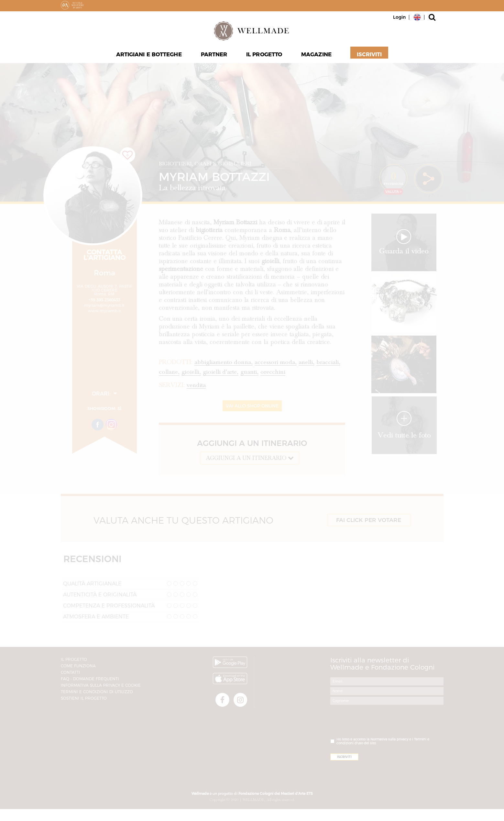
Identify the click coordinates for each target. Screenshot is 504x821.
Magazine (317, 55)
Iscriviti (369, 55)
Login (399, 17)
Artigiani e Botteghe (149, 55)
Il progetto (264, 55)
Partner (214, 55)
